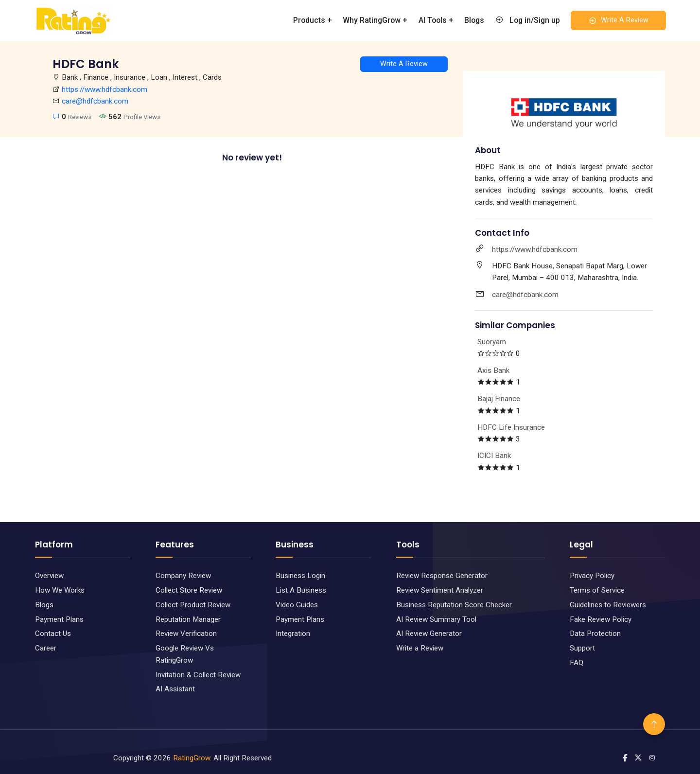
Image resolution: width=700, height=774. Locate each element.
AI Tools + (436, 20)
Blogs (474, 20)
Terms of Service (597, 590)
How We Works (60, 590)
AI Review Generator (429, 633)
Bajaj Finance (499, 399)
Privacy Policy (592, 576)
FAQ (577, 663)
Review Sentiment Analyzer (440, 590)
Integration (293, 633)
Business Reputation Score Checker (454, 605)
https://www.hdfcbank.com (105, 89)
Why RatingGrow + (375, 20)
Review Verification (186, 633)
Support (582, 648)
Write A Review (618, 20)
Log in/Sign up (527, 20)
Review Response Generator (442, 576)
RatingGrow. (192, 758)
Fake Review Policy (601, 619)
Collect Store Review (189, 590)
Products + (313, 20)
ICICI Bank (494, 456)
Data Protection (595, 633)
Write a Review (420, 648)
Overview (49, 576)
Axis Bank (493, 370)
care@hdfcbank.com (95, 101)
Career (46, 648)
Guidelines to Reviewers (608, 605)
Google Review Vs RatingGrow (185, 654)
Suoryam (492, 342)
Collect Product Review (193, 605)
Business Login (300, 576)
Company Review (183, 576)
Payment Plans (59, 619)
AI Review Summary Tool (436, 619)
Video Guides (297, 605)
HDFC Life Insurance (511, 427)
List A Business (301, 590)
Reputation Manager (188, 619)
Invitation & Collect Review (198, 675)
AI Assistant (175, 689)
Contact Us (53, 633)
